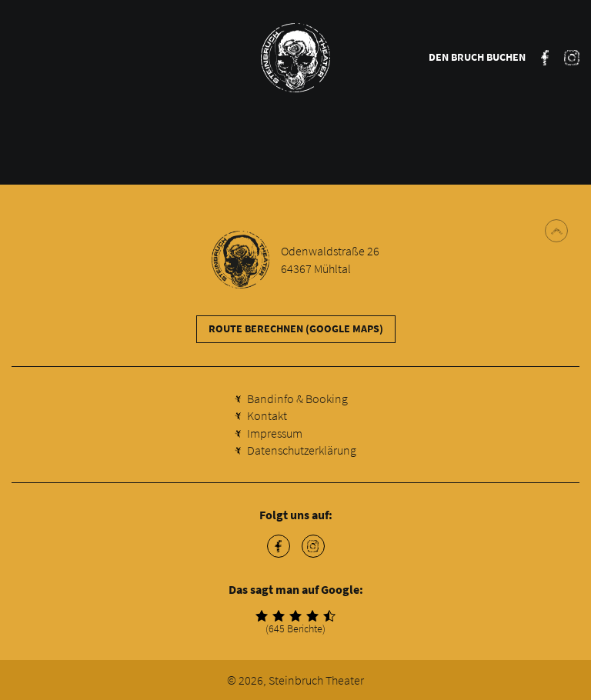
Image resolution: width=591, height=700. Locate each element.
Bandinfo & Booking (297, 398)
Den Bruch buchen (477, 57)
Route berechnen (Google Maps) (296, 328)
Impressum (275, 433)
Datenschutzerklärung (302, 450)
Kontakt (267, 415)
